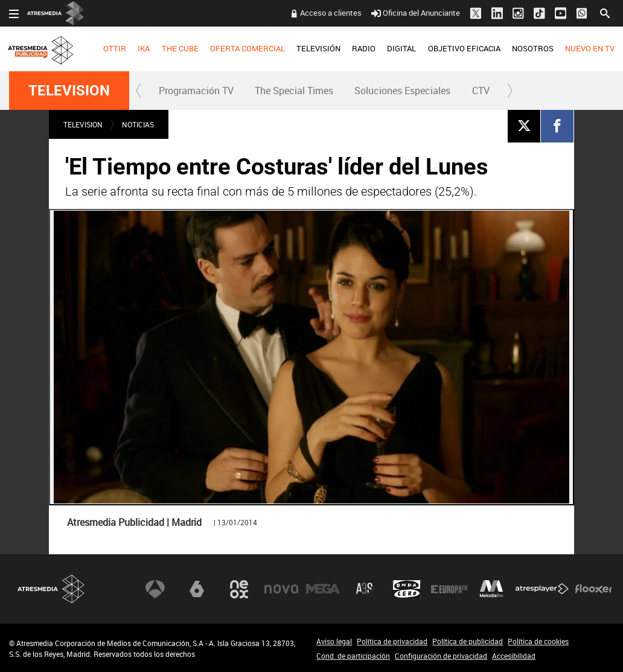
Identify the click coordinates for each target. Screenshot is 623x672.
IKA (144, 48)
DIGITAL (401, 48)
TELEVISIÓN (318, 48)
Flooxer (593, 589)
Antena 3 (155, 589)
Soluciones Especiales (402, 91)
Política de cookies (538, 641)
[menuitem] (115, 49)
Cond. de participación (353, 656)
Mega (323, 589)
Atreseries (365, 589)
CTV (481, 91)
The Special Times (294, 91)
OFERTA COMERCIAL (248, 48)
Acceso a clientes (331, 13)
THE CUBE (180, 48)
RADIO (364, 48)
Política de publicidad (468, 641)
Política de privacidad (392, 641)
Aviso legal (334, 641)
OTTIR (115, 48)
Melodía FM (491, 589)
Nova (281, 589)
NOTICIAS (138, 124)
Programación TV (196, 91)
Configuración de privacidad (441, 656)
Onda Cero (407, 589)
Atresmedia (51, 589)
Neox (239, 589)
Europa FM (449, 589)
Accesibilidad (514, 656)
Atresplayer (542, 589)
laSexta (197, 589)
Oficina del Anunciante (416, 13)
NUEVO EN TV (590, 48)
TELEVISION (69, 91)
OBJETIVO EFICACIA (464, 48)
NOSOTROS (533, 48)
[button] (139, 91)
